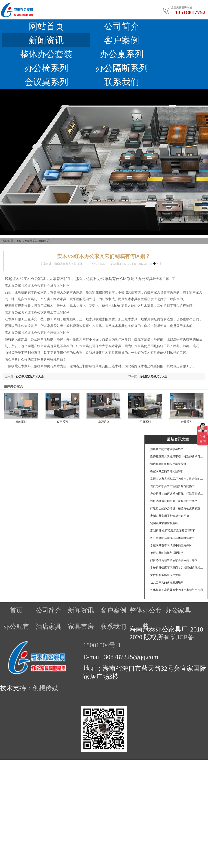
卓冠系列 (104, 422)
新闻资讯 (46, 40)
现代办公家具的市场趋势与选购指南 (172, 486)
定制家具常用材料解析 (164, 523)
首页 (19, 241)
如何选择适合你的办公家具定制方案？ (174, 501)
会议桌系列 (46, 82)
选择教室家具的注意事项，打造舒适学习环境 (177, 457)
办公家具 (178, 610)
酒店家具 (49, 627)
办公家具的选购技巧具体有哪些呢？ (172, 538)
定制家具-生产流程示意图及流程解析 (173, 531)
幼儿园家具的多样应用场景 (167, 582)
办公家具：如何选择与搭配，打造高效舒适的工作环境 (177, 494)
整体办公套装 (46, 54)
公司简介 (122, 26)
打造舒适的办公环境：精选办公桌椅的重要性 (177, 508)
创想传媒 (45, 688)
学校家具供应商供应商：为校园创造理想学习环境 (177, 568)
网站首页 (46, 26)
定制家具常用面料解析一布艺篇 (170, 516)
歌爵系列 (187, 422)
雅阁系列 (21, 422)
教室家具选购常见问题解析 (167, 471)
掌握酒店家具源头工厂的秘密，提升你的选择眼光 (177, 479)
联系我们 (122, 82)
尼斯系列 (145, 422)
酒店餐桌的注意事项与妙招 (167, 449)
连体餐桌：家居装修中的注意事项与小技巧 (177, 590)
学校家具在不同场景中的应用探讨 (171, 545)
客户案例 (122, 40)
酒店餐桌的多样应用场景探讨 (168, 464)
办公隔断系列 (122, 68)
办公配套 (16, 627)
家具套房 (81, 627)
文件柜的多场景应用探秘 (165, 575)
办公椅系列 (46, 68)
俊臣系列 (62, 422)
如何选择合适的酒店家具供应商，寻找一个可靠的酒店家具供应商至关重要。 (177, 560)
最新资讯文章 (178, 439)
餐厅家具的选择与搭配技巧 (167, 553)
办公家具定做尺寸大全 (153, 376)
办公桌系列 (122, 54)
